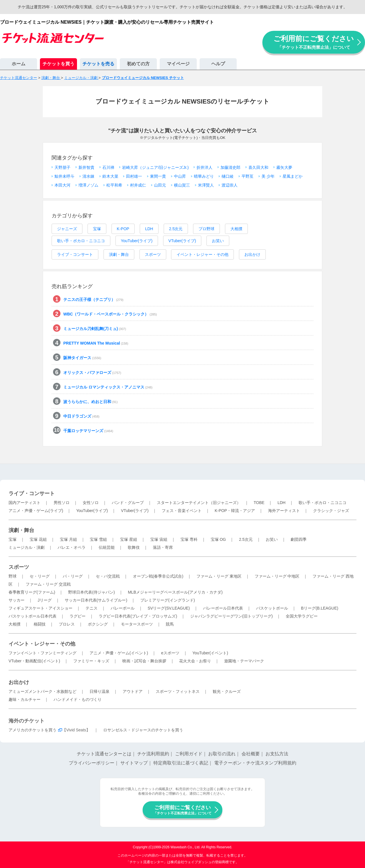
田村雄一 (134, 176)
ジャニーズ (67, 229)
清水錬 (88, 176)
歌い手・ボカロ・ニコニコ (81, 241)
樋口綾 (228, 176)
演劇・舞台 (119, 254)
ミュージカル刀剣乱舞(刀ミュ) (95, 329)
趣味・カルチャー (25, 699)
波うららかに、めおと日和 (91, 402)
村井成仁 (138, 185)
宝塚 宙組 (159, 539)
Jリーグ (45, 600)
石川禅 (108, 167)
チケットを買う (58, 64)
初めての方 (138, 64)
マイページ (178, 64)
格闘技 (40, 624)
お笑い (218, 241)
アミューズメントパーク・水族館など (42, 691)
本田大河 (62, 185)
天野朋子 (62, 167)
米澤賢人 (206, 185)
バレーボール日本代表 (223, 608)
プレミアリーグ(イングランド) (168, 600)
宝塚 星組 (129, 539)
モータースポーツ (137, 624)
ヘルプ (218, 64)
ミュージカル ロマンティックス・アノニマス (108, 387)
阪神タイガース (82, 358)
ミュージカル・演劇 (27, 547)
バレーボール (123, 608)
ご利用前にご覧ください (314, 42)
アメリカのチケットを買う (33, 730)
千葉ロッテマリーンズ (88, 431)
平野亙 (248, 176)
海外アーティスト (284, 511)
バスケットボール (272, 608)
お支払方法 (277, 754)
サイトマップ (134, 763)
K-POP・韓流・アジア (235, 511)
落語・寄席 (163, 547)
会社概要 (251, 754)
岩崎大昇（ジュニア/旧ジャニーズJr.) (155, 167)
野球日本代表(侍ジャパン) (91, 592)
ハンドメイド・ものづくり (78, 699)
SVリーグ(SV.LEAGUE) (169, 608)
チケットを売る (98, 64)
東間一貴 (158, 176)
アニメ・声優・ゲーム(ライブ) (36, 511)
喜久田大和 (258, 167)
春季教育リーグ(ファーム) (32, 592)
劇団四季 (299, 539)
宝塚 (97, 229)
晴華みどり (204, 176)
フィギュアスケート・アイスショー (40, 608)
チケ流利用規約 (153, 754)
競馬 (170, 624)
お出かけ (252, 254)
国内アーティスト (25, 503)
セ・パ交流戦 (108, 576)
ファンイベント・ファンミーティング (42, 653)
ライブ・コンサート (75, 254)
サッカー (17, 600)
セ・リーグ (40, 576)
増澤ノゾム (88, 185)
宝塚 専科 (189, 539)
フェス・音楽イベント (182, 511)
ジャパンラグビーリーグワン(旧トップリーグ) (231, 616)
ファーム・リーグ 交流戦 (48, 584)
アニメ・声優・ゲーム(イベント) (119, 653)
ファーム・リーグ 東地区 (219, 576)
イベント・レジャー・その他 (202, 254)
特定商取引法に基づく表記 (181, 763)
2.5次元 (176, 229)
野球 (13, 576)
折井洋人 (204, 167)
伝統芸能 (107, 547)
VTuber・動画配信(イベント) (34, 661)
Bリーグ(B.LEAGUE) (320, 608)
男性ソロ (62, 503)
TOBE (259, 503)
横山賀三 (182, 185)
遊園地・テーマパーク (244, 661)
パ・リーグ (73, 576)
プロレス (67, 624)
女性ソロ (91, 503)
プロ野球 (206, 229)
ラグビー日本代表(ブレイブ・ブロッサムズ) (138, 616)
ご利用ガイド (189, 754)
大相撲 (236, 229)
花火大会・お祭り (195, 661)
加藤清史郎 (230, 167)
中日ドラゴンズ (81, 416)
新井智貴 (86, 167)
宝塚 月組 (68, 539)
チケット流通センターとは (104, 754)
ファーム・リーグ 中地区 (277, 576)
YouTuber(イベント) (210, 653)
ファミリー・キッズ (91, 661)
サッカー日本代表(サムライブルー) (96, 600)
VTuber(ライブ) (182, 241)
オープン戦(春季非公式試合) (158, 576)
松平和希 (114, 185)
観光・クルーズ (227, 691)
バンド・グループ (128, 503)
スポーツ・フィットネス (178, 691)
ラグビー (78, 616)
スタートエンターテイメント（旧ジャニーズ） (199, 503)
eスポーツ (170, 653)
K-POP (123, 229)
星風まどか (293, 176)
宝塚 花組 (38, 539)
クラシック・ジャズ (331, 511)
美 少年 (268, 176)
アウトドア (133, 691)
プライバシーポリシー (92, 763)
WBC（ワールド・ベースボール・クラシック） (110, 314)
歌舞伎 (134, 547)
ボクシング (98, 624)
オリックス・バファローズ (92, 373)
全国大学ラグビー (302, 616)
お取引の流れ (222, 754)
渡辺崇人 (230, 185)
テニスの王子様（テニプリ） (93, 300)
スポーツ (153, 254)
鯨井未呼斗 (64, 176)
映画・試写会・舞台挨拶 (144, 661)
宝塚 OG (218, 539)
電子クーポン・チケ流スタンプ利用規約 (255, 763)
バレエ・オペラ (72, 547)
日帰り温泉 (100, 691)
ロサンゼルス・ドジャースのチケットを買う (143, 730)
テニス (92, 608)
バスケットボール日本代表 (33, 616)
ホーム (19, 64)
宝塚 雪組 (98, 539)
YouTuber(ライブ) (137, 241)
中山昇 (180, 176)
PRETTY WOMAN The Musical (96, 343)
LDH (149, 229)
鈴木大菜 (110, 176)
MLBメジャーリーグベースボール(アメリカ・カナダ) (175, 592)
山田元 (160, 185)
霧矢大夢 (284, 167)
